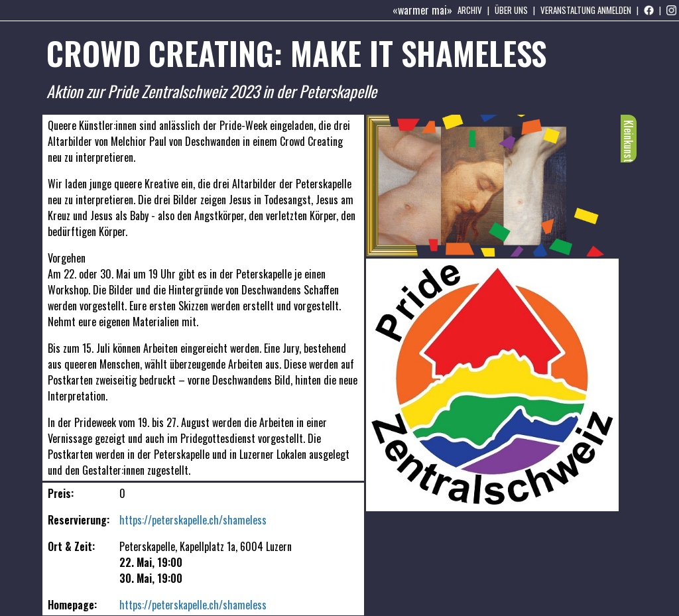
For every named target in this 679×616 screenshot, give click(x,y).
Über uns (511, 10)
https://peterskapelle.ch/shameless (193, 520)
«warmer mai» (422, 10)
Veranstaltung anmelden (586, 10)
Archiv (470, 10)
